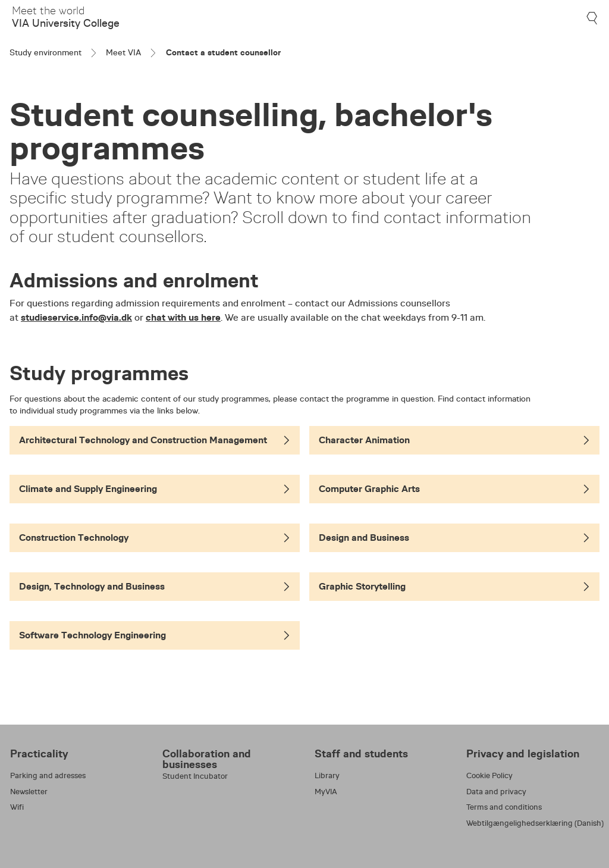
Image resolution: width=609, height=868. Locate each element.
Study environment (45, 52)
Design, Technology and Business (155, 586)
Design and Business (454, 538)
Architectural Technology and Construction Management (155, 440)
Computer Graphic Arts (454, 489)
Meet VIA (123, 52)
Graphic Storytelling (454, 586)
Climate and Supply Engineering (155, 489)
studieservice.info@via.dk (76, 317)
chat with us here (183, 317)
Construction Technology (155, 538)
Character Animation (454, 440)
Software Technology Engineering (155, 635)
